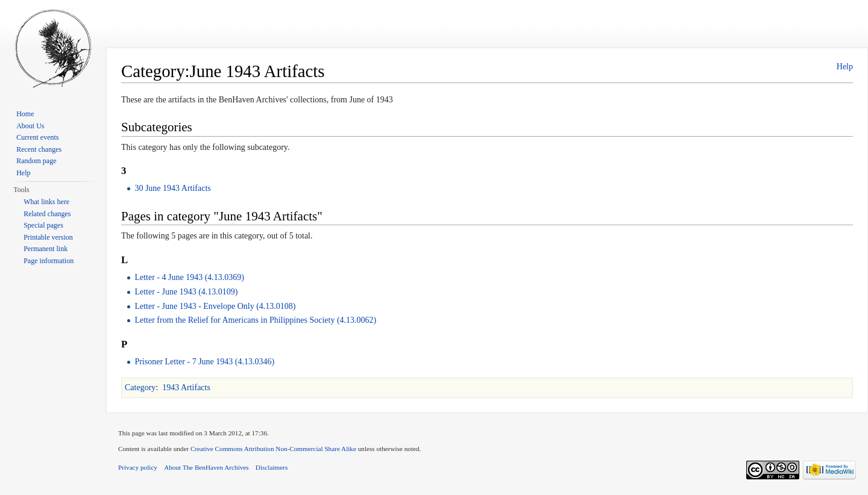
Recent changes (39, 149)
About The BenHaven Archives (206, 467)
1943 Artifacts (186, 388)
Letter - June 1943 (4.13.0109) (186, 292)
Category (140, 388)
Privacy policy (138, 467)
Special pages (43, 225)
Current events (37, 137)
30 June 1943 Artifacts (172, 188)
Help (845, 67)
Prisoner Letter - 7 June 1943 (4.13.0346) (204, 362)
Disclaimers (272, 467)
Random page (36, 161)
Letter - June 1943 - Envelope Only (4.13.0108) (215, 306)
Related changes (47, 214)
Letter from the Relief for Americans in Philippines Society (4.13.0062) (255, 320)
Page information (49, 261)
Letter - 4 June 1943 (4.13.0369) (189, 277)
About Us (30, 126)
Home (25, 114)
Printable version (48, 237)
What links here (46, 202)
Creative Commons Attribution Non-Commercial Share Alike (273, 449)
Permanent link (46, 249)
